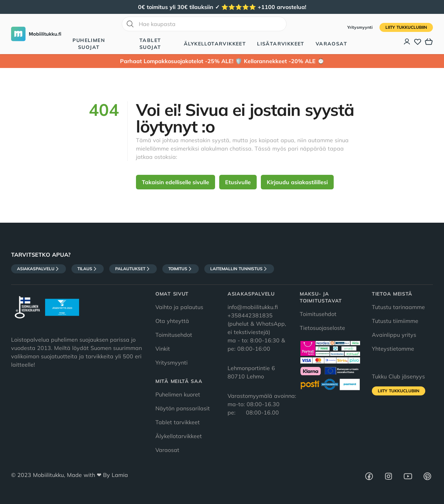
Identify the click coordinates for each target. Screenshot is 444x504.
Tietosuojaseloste (322, 328)
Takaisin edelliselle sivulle (176, 182)
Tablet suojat (150, 44)
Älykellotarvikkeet (215, 44)
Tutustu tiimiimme (395, 321)
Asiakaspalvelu (39, 269)
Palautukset (133, 269)
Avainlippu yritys (394, 335)
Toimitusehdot (174, 335)
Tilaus (88, 269)
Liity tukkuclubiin (406, 27)
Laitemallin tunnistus (239, 269)
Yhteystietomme (393, 349)
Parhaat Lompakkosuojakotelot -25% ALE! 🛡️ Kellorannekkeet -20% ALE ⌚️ (222, 61)
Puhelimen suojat (89, 44)
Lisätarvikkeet (281, 44)
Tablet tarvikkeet (178, 422)
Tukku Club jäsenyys (398, 376)
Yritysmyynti (361, 27)
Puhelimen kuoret (178, 394)
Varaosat (331, 44)
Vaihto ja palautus (179, 307)
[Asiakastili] (407, 42)
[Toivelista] (418, 42)
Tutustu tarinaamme (398, 307)
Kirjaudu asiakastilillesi (297, 182)
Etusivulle (238, 182)
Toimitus (181, 269)
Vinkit (163, 349)
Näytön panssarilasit (183, 408)
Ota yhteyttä (172, 321)
